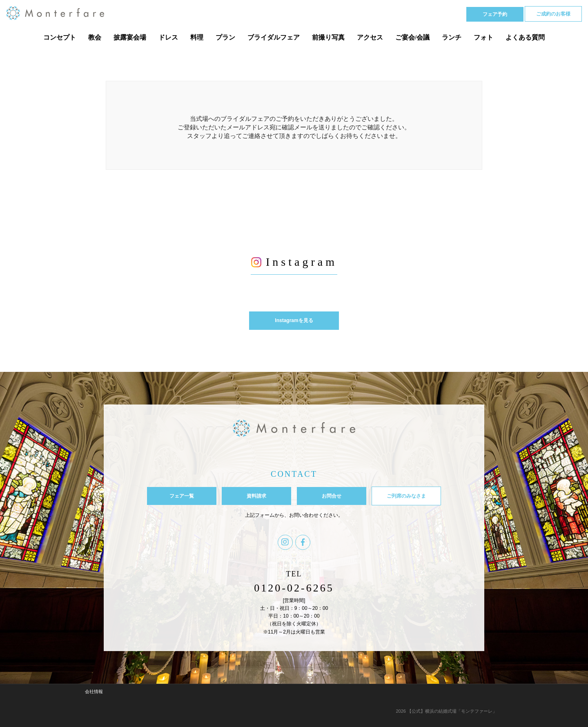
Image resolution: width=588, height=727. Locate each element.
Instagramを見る (294, 320)
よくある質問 (525, 37)
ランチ (452, 37)
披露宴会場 (130, 37)
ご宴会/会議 (412, 37)
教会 (95, 37)
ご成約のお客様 (553, 14)
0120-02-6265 (294, 588)
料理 (197, 37)
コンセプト (60, 37)
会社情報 (94, 691)
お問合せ (332, 496)
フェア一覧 (182, 496)
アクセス (370, 37)
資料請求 (256, 496)
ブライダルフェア (274, 37)
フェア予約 (495, 14)
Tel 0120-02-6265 (423, 14)
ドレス (168, 37)
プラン (225, 37)
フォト (483, 37)
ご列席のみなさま (406, 496)
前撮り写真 (328, 37)
